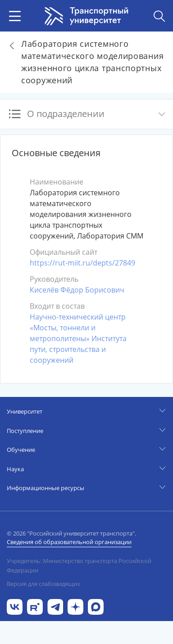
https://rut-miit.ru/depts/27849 (82, 263)
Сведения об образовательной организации (69, 542)
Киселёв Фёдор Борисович (77, 290)
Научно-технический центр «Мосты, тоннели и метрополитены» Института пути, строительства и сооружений (78, 338)
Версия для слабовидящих (43, 584)
